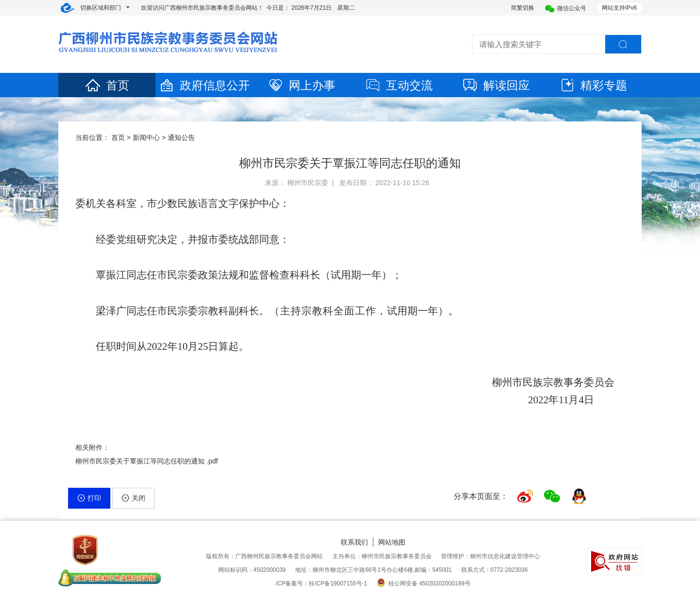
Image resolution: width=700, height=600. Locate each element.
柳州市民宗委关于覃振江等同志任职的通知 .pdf (147, 461)
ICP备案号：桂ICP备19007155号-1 (321, 583)
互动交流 (399, 85)
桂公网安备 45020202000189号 (424, 583)
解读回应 (496, 85)
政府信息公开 (204, 85)
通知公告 (181, 137)
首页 (107, 85)
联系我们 (354, 542)
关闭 (133, 498)
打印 (89, 498)
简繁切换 (523, 8)
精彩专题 (593, 85)
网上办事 (301, 85)
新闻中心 (146, 137)
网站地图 (392, 542)
